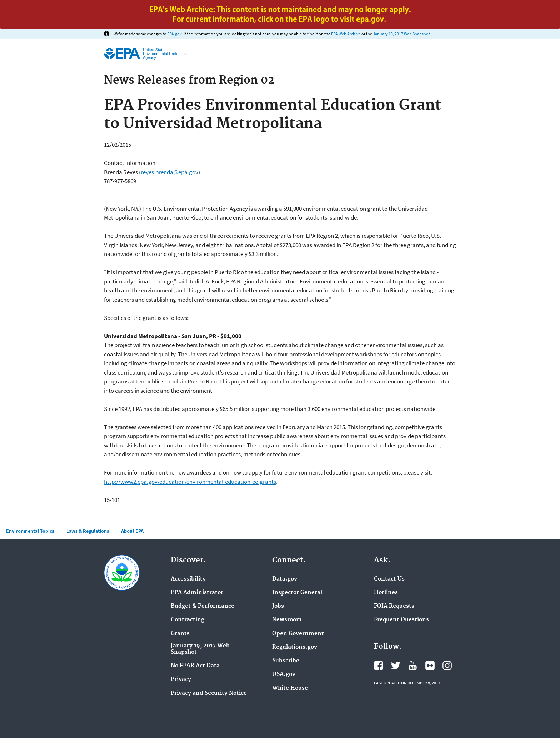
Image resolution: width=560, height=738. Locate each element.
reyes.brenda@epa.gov (169, 172)
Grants (180, 634)
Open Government (298, 634)
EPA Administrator (197, 593)
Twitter (396, 666)
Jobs (278, 606)
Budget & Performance (202, 606)
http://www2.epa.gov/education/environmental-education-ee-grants (190, 482)
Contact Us (389, 579)
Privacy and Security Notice (209, 693)
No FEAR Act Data (195, 666)
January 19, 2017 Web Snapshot (401, 34)
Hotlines (386, 593)
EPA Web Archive (346, 34)
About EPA (132, 531)
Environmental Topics (30, 531)
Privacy (181, 679)
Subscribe (286, 661)
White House (290, 688)
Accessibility (188, 579)
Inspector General (297, 593)
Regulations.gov (295, 647)
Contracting (187, 620)
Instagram (447, 666)
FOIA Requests (394, 606)
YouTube (413, 666)
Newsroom (287, 620)
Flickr (430, 666)
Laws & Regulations (88, 531)
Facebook (379, 666)
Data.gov (285, 579)
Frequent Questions (401, 620)
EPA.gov (174, 34)
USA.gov (284, 674)
